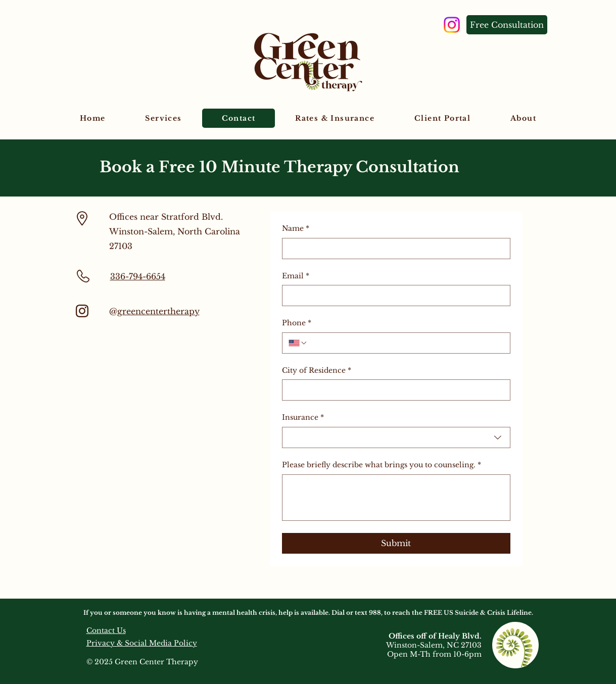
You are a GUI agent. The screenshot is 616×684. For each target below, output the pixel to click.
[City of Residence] (393, 390)
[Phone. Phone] (406, 343)
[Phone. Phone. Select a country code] (298, 343)
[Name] (393, 249)
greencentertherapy (158, 311)
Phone (297, 323)
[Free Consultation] (507, 25)
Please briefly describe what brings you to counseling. (382, 465)
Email (296, 276)
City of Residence (317, 371)
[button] (163, 118)
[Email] (393, 296)
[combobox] (396, 437)
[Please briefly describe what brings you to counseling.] (396, 498)
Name (296, 229)
